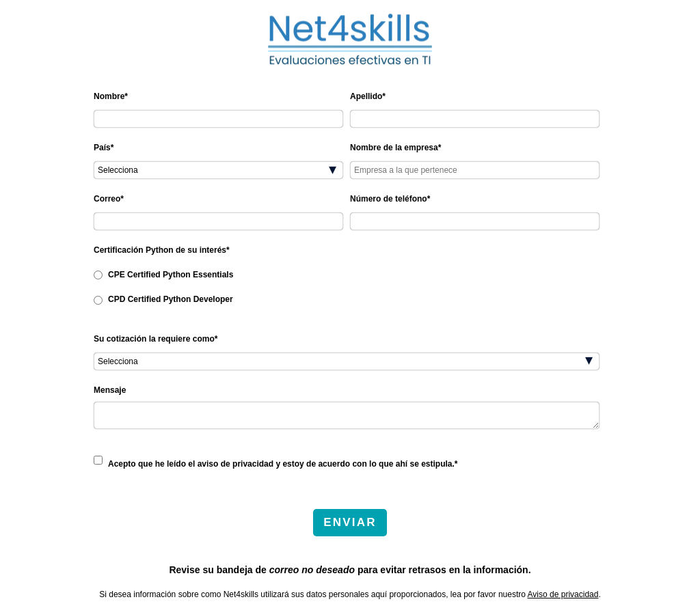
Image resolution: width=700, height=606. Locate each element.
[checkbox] (347, 287)
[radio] (347, 274)
